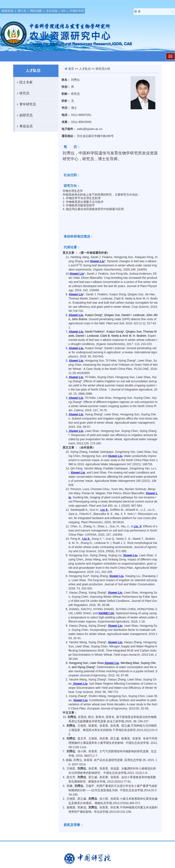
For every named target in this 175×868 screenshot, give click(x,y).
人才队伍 (85, 69)
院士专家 (24, 82)
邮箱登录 (8, 11)
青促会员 (24, 126)
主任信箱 (52, 11)
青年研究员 (25, 104)
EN (64, 11)
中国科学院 (77, 11)
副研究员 (24, 115)
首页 (71, 69)
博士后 (22, 11)
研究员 (22, 93)
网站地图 (36, 11)
